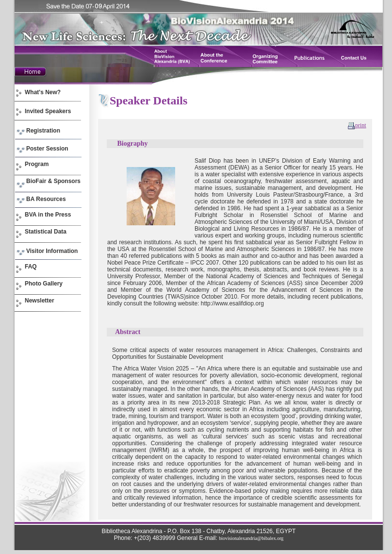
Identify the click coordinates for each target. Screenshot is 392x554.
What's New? (43, 92)
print (361, 125)
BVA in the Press (48, 215)
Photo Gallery (44, 284)
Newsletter (40, 301)
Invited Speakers (48, 111)
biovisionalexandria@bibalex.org (251, 538)
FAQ (31, 267)
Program (37, 164)
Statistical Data (46, 232)
